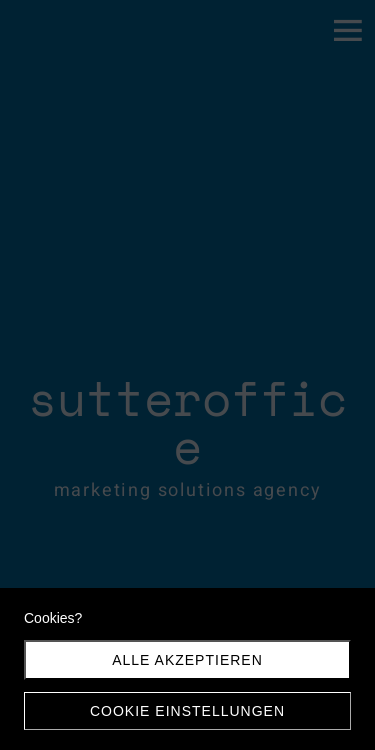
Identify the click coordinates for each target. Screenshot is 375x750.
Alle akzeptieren (187, 660)
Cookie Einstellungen (187, 711)
